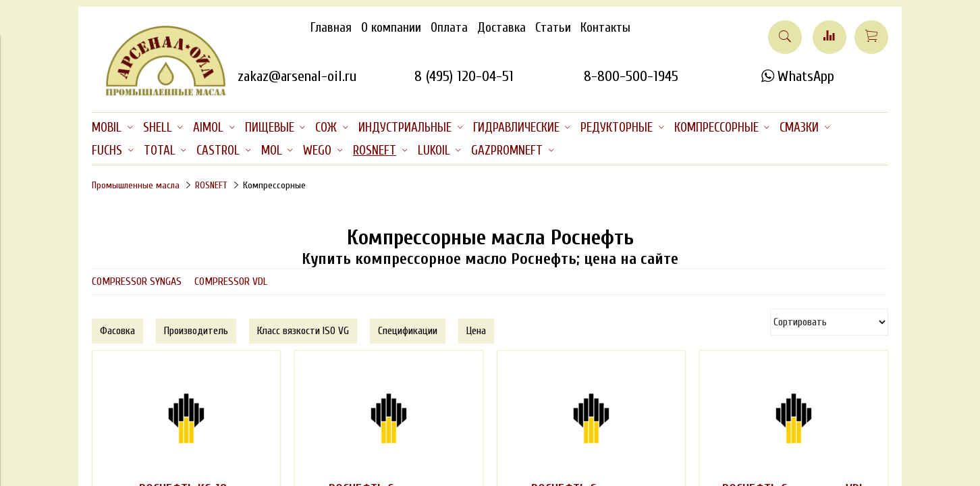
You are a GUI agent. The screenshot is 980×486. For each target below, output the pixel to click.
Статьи (553, 28)
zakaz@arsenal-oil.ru (297, 76)
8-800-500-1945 (631, 76)
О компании (391, 28)
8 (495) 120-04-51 (464, 76)
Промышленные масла (136, 185)
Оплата (449, 28)
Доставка (501, 28)
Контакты (605, 28)
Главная (331, 28)
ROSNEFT (211, 185)
